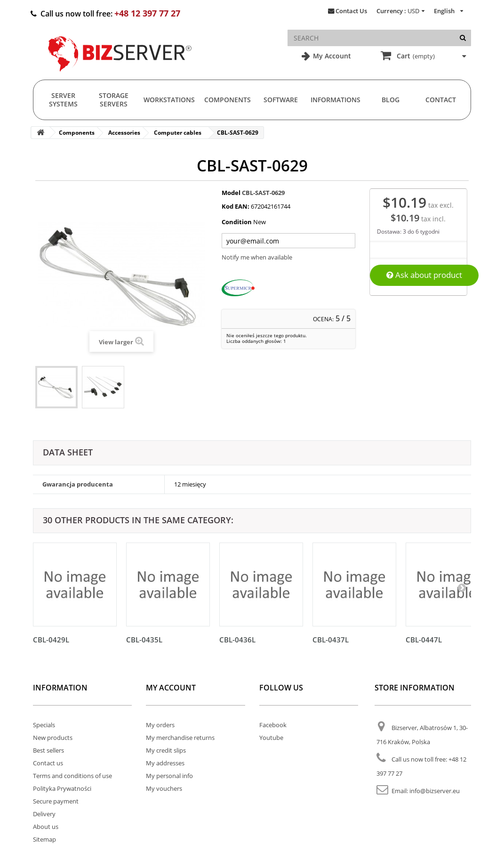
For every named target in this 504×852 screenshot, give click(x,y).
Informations (336, 100)
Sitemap (44, 839)
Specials (44, 725)
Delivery (44, 814)
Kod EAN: (236, 206)
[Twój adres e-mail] (288, 241)
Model (231, 193)
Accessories (124, 133)
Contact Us (351, 11)
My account (171, 688)
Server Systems (63, 100)
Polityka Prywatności (62, 788)
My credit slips (166, 750)
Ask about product (424, 275)
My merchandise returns (180, 738)
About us (46, 827)
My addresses (165, 763)
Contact (441, 100)
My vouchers (164, 788)
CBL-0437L (331, 640)
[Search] (463, 38)
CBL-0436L (237, 640)
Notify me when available (257, 257)
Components (228, 100)
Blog (391, 100)
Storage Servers (114, 100)
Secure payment (56, 801)
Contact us (48, 763)
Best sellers (48, 750)
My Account (331, 56)
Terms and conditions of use (72, 776)
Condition (237, 222)
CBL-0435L (144, 640)
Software (281, 100)
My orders (160, 725)
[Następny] (462, 587)
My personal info (169, 776)
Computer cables (178, 133)
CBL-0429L (51, 640)
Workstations (169, 100)
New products (53, 738)
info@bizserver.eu (435, 791)
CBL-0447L (424, 640)
